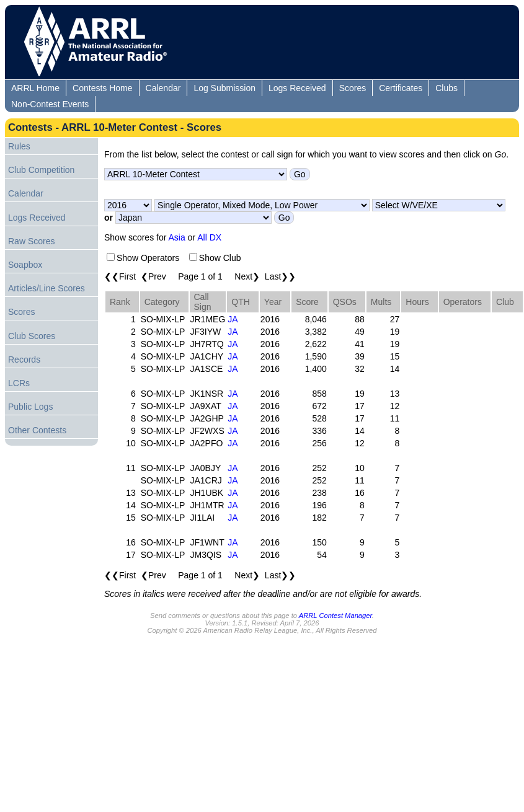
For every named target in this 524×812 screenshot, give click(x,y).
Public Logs (30, 407)
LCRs (19, 383)
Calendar (163, 88)
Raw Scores (31, 241)
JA (233, 319)
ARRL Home (35, 88)
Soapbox (25, 265)
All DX (209, 237)
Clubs (446, 88)
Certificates (401, 88)
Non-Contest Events (50, 104)
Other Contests (37, 430)
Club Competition (41, 170)
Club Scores (32, 336)
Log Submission (224, 88)
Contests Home (102, 88)
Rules (19, 146)
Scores (353, 88)
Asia (177, 237)
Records (24, 360)
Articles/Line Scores (47, 288)
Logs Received (297, 88)
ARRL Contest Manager (335, 616)
